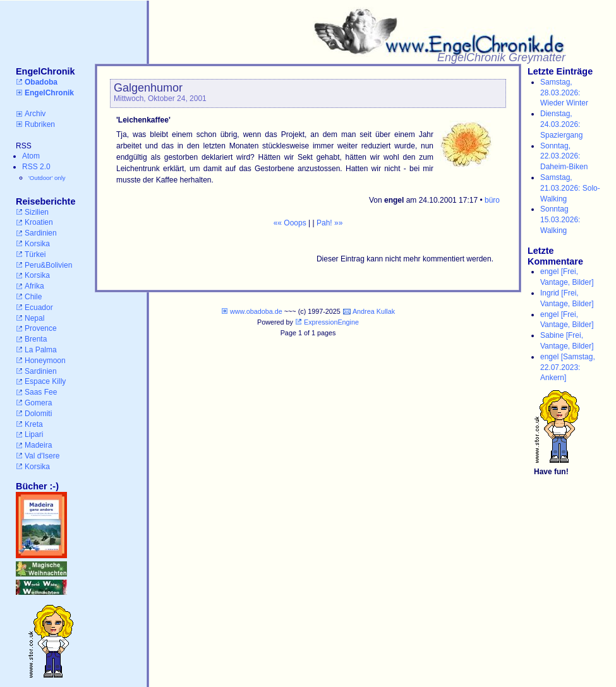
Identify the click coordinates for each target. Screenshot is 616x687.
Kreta (34, 424)
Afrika (34, 286)
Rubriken (40, 124)
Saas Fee (41, 392)
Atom (31, 156)
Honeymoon (45, 361)
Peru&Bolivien (48, 265)
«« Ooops (290, 223)
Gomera (38, 403)
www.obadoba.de (256, 311)
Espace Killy (45, 381)
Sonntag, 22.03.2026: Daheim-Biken (564, 157)
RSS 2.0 (36, 167)
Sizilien (37, 212)
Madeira (38, 445)
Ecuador (39, 308)
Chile (33, 297)
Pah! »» (329, 223)
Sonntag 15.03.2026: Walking (560, 220)
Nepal (34, 318)
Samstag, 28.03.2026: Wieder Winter (564, 93)
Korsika (37, 244)
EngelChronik (49, 93)
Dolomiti (38, 414)
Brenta (36, 339)
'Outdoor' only (47, 178)
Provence (41, 328)
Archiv (35, 114)
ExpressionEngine (331, 322)
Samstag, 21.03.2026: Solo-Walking (570, 188)
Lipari (34, 434)
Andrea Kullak (374, 311)
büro (492, 200)
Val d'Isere (42, 456)
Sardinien (41, 233)
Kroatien (39, 222)
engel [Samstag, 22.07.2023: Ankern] (568, 367)
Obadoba (41, 82)
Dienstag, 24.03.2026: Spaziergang (561, 124)
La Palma (41, 350)
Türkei (35, 254)
